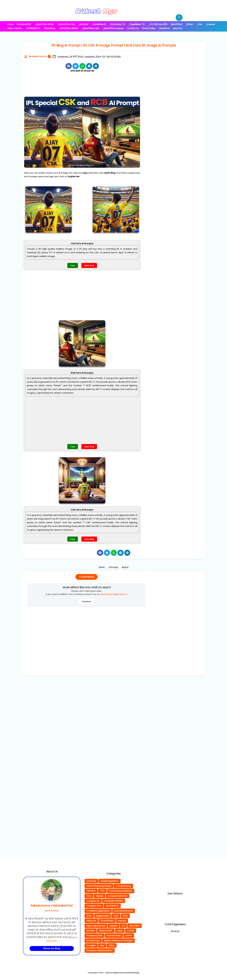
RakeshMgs (134, 973)
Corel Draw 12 (112, 906)
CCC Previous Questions (121, 891)
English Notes (103, 916)
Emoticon (87, 602)
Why (102, 946)
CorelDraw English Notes (98, 911)
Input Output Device (96, 926)
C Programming (123, 886)
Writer (112, 946)
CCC (102, 891)
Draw (89, 916)
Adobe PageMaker (110, 881)
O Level (131, 931)
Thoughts (91, 946)
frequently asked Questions (100, 950)
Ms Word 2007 (106, 931)
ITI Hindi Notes (107, 921)
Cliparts (99, 896)
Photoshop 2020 (94, 936)
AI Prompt (91, 881)
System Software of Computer (118, 941)
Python (129, 936)
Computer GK (93, 901)
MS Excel (91, 931)
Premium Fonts (114, 936)
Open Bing (89, 265)
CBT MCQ (91, 891)
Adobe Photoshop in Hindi (99, 886)
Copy (73, 265)
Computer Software (114, 901)
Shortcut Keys (93, 941)
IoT (123, 926)
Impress (122, 921)
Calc (89, 896)
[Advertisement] (82, 87)
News (120, 931)
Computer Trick (94, 906)
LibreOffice (134, 926)
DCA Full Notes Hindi (124, 911)
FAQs (125, 916)
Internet (113, 926)
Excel (116, 916)
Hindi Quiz (91, 921)
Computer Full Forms (117, 896)
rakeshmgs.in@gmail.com (114, 594)
